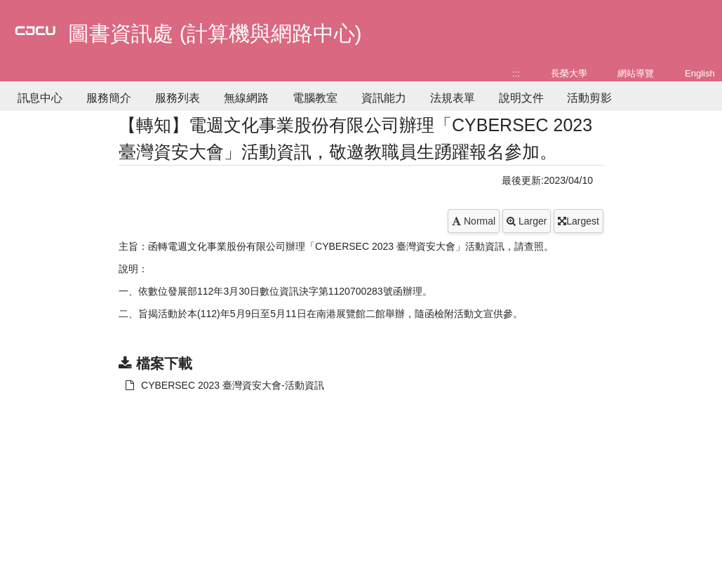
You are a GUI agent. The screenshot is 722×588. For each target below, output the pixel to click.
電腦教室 (315, 98)
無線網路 (246, 98)
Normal (474, 221)
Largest (579, 221)
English (700, 73)
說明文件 (521, 98)
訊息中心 (40, 98)
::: (516, 73)
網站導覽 (636, 73)
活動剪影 (589, 98)
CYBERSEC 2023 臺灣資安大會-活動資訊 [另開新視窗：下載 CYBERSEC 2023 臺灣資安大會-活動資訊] (225, 385)
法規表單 (453, 98)
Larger (527, 221)
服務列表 (178, 98)
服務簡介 (109, 98)
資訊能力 (384, 98)
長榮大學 (569, 73)
